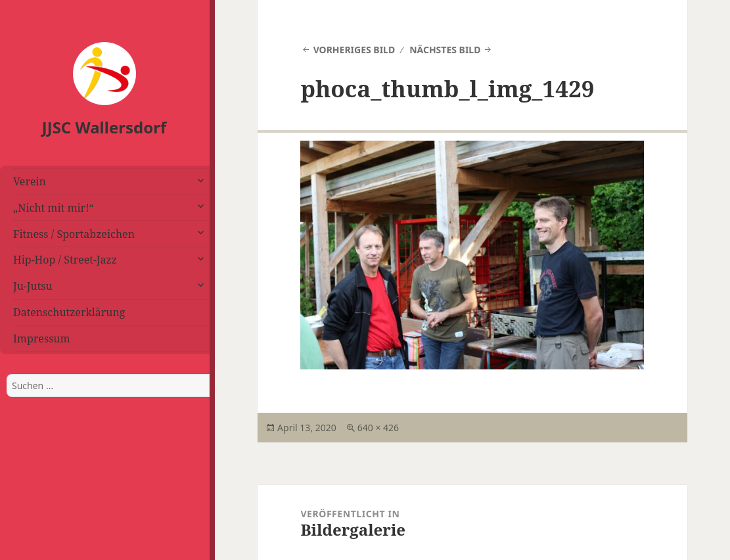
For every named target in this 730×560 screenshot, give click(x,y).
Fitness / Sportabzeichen (74, 234)
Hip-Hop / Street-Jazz (65, 260)
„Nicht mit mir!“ (54, 208)
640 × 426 (378, 428)
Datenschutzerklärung (69, 312)
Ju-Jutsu (33, 286)
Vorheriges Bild (354, 50)
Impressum (42, 338)
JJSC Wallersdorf (104, 127)
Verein (30, 181)
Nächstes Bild (445, 50)
